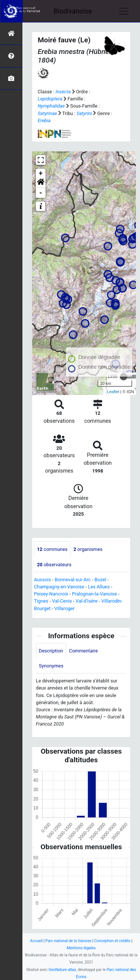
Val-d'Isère (87, 601)
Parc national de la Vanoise (69, 941)
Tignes (41, 601)
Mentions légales (81, 948)
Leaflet (113, 392)
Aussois (43, 580)
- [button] (41, 193)
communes (52, 549)
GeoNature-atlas (62, 970)
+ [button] (41, 174)
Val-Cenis (62, 601)
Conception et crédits (112, 941)
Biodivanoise (73, 11)
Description (51, 651)
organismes (88, 549)
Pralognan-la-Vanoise (95, 594)
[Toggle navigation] (124, 11)
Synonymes (51, 666)
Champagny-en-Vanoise (59, 587)
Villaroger (65, 608)
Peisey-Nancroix (51, 594)
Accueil (36, 941)
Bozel (100, 580)
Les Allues (99, 587)
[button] (41, 183)
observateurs (54, 565)
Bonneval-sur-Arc (73, 580)
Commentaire (83, 651)
